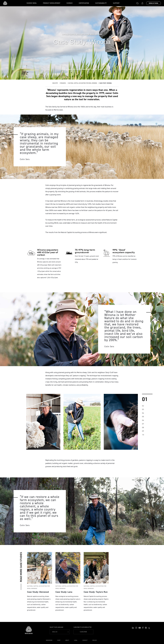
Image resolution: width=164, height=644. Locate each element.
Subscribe (83, 632)
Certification (84, 3)
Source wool (32, 3)
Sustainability (101, 3)
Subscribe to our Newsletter (82, 627)
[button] (137, 3)
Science (70, 3)
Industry (55, 83)
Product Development (52, 3)
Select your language (56, 627)
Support (116, 3)
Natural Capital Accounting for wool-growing (83, 83)
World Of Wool (154, 3)
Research (63, 83)
